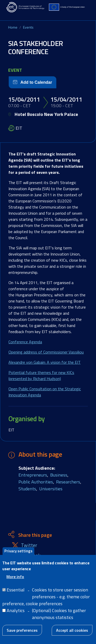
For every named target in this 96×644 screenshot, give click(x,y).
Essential (16, 593)
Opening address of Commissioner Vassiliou (46, 352)
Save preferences (22, 633)
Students (27, 489)
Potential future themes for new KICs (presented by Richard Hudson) (41, 375)
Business (59, 475)
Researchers (68, 482)
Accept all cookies (72, 633)
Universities (51, 489)
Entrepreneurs (33, 475)
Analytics (16, 613)
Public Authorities (36, 482)
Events (28, 27)
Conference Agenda (25, 342)
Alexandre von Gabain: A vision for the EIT (45, 362)
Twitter (29, 545)
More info (15, 579)
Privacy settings (18, 554)
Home (13, 27)
